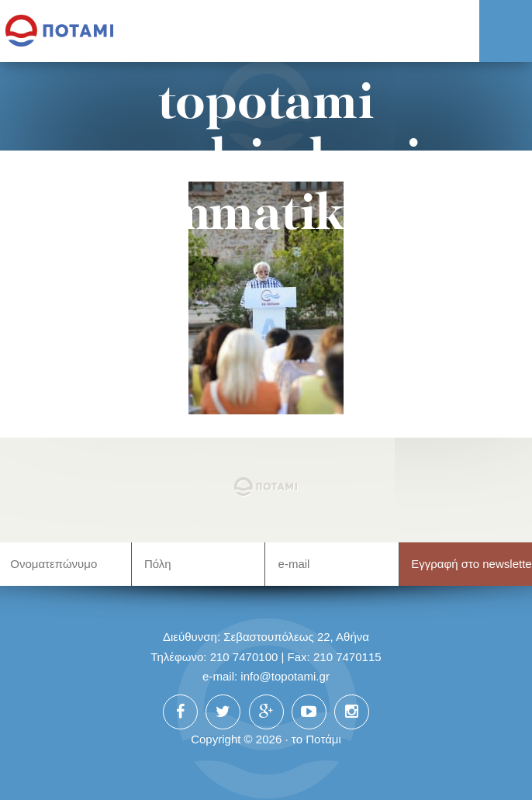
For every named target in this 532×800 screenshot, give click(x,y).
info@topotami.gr (285, 676)
